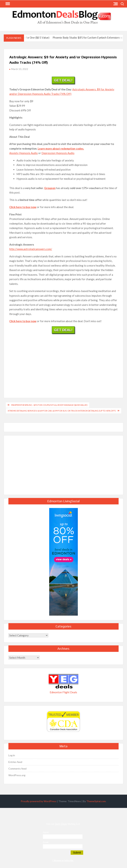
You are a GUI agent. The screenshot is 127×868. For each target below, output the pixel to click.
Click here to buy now (23, 207)
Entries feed (15, 762)
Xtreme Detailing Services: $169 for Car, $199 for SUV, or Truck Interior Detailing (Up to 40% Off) (62, 411)
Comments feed (17, 769)
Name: (46, 832)
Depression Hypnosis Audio (58, 153)
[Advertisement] (63, 362)
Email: (46, 842)
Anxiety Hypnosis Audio (24, 153)
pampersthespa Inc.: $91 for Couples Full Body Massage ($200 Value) (49, 405)
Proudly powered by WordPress (39, 801)
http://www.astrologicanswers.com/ (31, 249)
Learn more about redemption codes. (61, 149)
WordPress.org (17, 775)
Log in (12, 755)
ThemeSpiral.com (96, 801)
